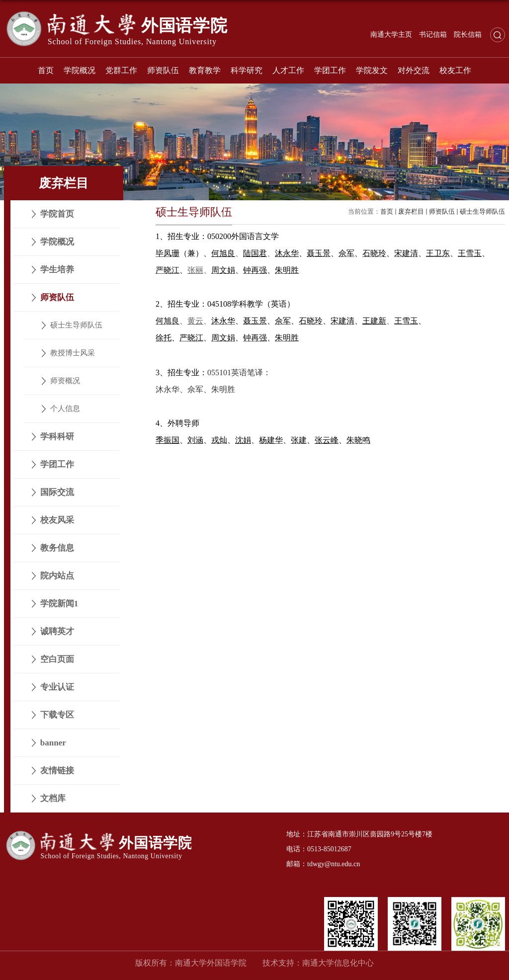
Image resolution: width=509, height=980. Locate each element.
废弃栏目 (411, 211)
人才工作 (288, 70)
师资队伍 (163, 70)
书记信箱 (433, 35)
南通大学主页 (391, 35)
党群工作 (121, 70)
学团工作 (330, 70)
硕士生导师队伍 (482, 211)
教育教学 (205, 70)
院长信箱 (468, 35)
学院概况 (80, 70)
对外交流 (414, 70)
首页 (46, 70)
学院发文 (372, 70)
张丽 (195, 270)
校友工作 (455, 70)
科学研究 (247, 70)
